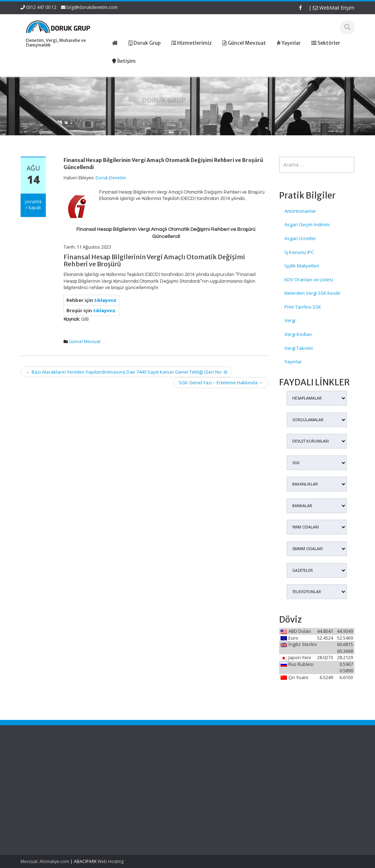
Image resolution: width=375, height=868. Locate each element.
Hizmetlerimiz (213, 778)
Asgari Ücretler (300, 238)
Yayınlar (293, 362)
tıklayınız (105, 300)
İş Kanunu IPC (299, 252)
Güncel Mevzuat (85, 341)
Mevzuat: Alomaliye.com (45, 861)
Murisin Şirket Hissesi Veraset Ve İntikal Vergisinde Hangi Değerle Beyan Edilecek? (45, 818)
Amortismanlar (300, 211)
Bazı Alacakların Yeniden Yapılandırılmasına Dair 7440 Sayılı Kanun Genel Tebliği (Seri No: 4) (126, 372)
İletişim (206, 791)
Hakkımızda (211, 771)
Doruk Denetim (111, 178)
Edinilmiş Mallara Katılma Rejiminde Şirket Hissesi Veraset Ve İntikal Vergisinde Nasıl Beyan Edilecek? (44, 781)
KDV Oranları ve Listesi (309, 280)
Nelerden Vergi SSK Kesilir (312, 293)
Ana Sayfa (210, 765)
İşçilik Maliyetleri (302, 266)
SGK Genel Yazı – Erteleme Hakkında (221, 383)
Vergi (290, 320)
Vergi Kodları (298, 334)
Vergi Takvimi (299, 348)
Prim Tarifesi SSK (303, 307)
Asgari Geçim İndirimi (307, 224)
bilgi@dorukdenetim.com (92, 7)
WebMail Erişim (334, 8)
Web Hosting (111, 861)
